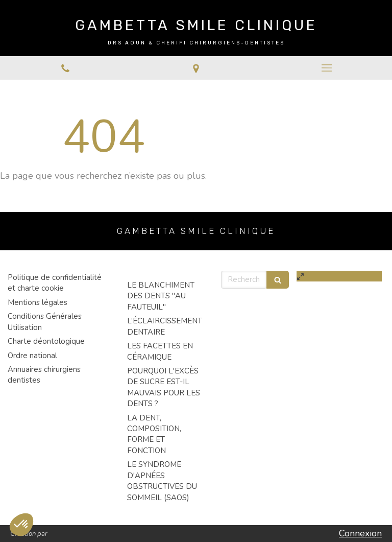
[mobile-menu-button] (327, 68)
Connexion (360, 533)
